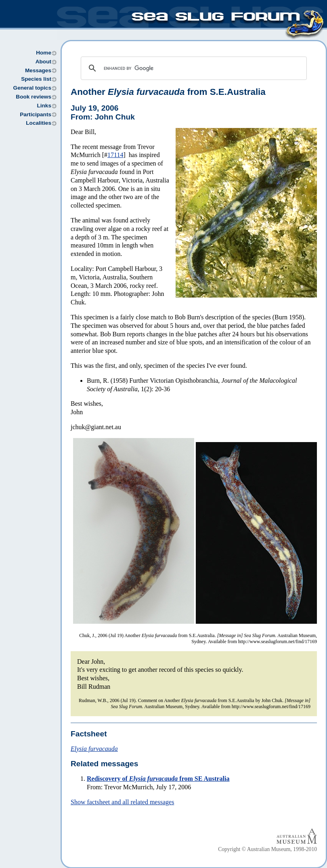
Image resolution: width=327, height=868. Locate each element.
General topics (32, 88)
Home (44, 53)
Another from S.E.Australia (168, 92)
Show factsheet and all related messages (122, 802)
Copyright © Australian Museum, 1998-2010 (267, 849)
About (43, 62)
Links (44, 106)
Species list (36, 79)
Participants (36, 114)
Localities (39, 123)
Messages (38, 70)
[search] (193, 68)
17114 (115, 155)
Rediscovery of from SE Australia (158, 779)
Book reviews (34, 97)
